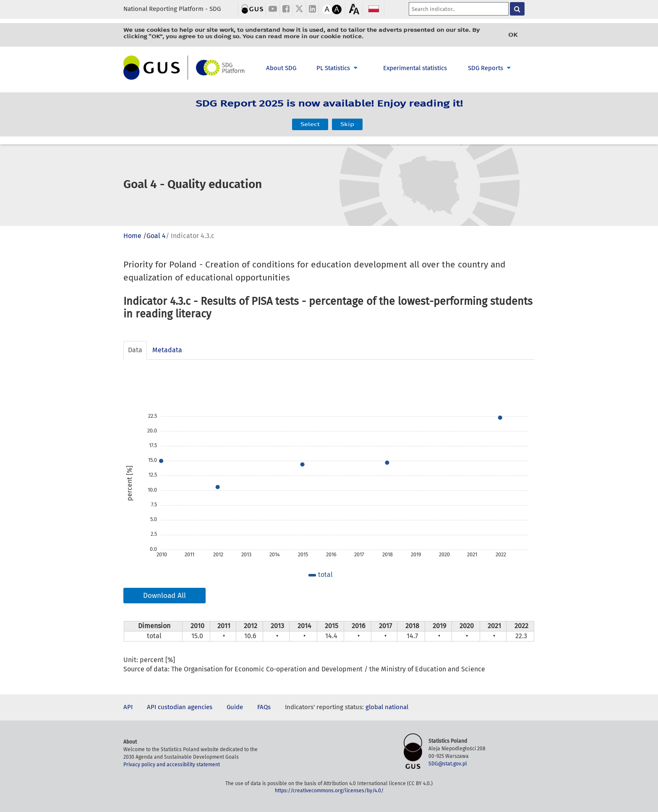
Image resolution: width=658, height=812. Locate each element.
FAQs (264, 707)
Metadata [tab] (167, 350)
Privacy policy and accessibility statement (172, 765)
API (128, 707)
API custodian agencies (180, 707)
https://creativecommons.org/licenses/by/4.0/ (329, 791)
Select (310, 120)
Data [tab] (135, 350)
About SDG (281, 68)
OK (513, 35)
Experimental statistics (415, 68)
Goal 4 (156, 236)
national (397, 707)
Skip (347, 120)
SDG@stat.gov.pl (448, 764)
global (374, 707)
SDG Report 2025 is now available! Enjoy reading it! (329, 109)
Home (132, 236)
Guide (235, 707)
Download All (164, 596)
